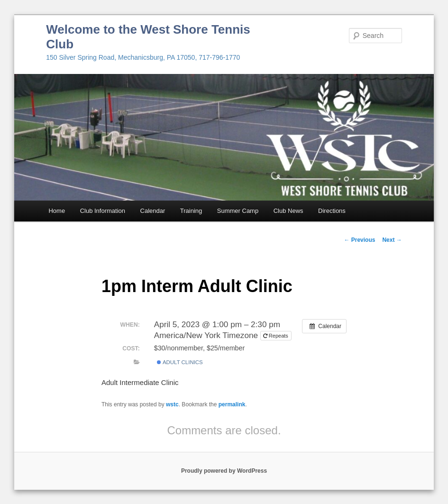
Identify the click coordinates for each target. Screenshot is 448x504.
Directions (332, 211)
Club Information (103, 211)
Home (57, 211)
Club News (288, 211)
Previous (359, 240)
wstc (172, 404)
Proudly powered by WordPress (224, 471)
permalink (232, 404)
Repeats (276, 336)
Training (191, 211)
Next (392, 240)
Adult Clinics (180, 362)
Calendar (153, 211)
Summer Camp (238, 211)
